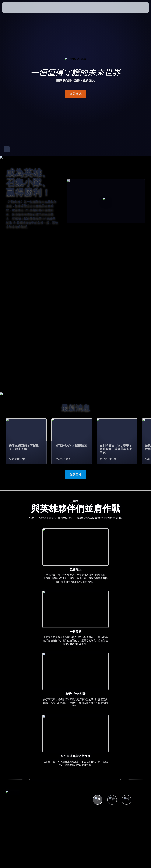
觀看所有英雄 (106, 749)
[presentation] (11, 8)
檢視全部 (75, 474)
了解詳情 (100, 373)
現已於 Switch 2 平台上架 (128, 371)
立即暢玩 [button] (75, 94)
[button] (140, 8)
